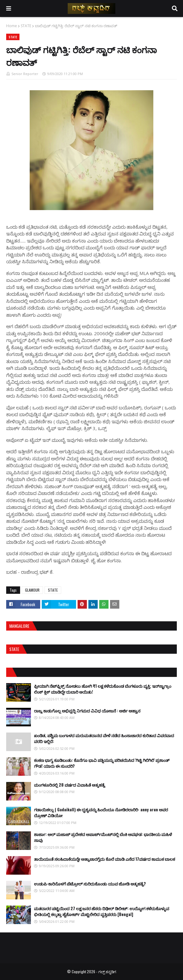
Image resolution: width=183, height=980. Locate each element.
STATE (26, 26)
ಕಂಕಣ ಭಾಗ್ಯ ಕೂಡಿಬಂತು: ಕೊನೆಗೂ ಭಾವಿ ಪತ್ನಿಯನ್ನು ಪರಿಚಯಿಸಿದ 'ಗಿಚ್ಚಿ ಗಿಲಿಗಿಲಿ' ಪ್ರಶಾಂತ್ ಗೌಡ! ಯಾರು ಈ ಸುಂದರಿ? (102, 763)
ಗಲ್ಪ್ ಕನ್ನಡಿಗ (107, 972)
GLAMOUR (32, 590)
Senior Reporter (25, 74)
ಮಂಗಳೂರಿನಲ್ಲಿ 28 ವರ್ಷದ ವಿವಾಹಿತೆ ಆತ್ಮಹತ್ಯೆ (70, 785)
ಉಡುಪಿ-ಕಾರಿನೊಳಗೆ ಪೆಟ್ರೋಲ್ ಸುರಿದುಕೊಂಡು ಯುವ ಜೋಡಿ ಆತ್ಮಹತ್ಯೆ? (90, 884)
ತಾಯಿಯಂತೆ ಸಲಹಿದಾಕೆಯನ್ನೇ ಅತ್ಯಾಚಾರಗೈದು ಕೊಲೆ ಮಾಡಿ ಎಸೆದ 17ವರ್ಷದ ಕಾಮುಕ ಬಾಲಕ (104, 859)
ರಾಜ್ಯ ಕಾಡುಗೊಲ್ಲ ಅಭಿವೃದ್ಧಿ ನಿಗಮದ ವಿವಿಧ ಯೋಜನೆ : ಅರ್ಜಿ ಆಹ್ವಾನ (87, 711)
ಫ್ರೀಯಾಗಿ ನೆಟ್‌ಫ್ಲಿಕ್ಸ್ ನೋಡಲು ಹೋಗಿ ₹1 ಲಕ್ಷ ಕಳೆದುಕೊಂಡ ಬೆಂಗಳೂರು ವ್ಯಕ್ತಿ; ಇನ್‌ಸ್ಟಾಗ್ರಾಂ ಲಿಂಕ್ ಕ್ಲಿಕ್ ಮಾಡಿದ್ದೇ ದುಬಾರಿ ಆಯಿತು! (103, 689)
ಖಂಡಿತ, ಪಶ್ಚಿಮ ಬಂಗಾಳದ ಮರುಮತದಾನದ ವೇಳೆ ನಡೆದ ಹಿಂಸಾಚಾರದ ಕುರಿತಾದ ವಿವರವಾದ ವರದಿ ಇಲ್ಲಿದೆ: (104, 738)
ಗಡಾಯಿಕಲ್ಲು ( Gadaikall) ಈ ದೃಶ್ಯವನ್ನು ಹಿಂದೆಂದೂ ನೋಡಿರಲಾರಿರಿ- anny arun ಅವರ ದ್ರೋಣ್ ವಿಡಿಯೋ (101, 813)
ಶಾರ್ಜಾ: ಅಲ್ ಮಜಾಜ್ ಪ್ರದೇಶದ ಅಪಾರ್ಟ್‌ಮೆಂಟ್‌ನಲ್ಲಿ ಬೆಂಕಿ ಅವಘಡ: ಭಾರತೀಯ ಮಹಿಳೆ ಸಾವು (103, 837)
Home (12, 26)
